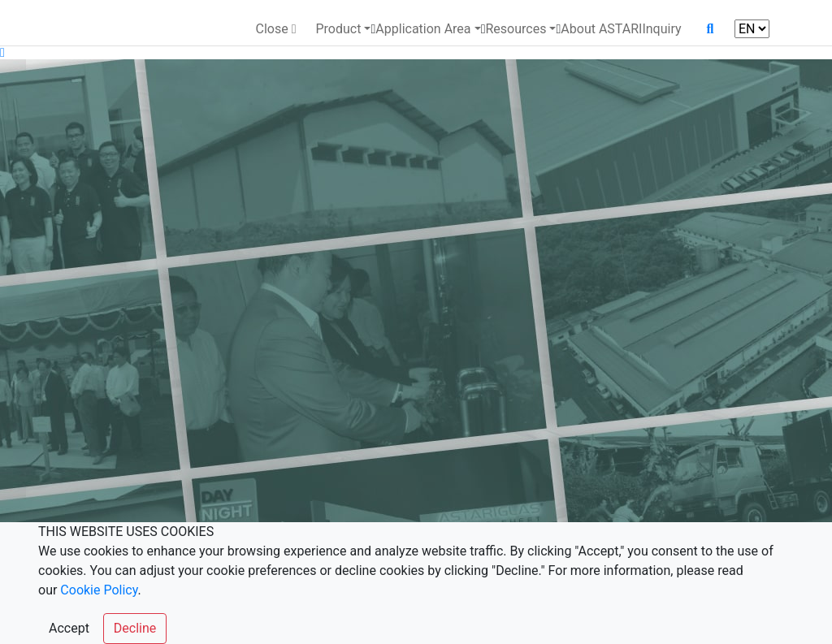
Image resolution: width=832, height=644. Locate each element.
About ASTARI (601, 29)
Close (275, 29)
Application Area (423, 29)
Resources (516, 29)
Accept (69, 628)
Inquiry (661, 29)
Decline (135, 628)
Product (338, 29)
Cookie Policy (99, 590)
